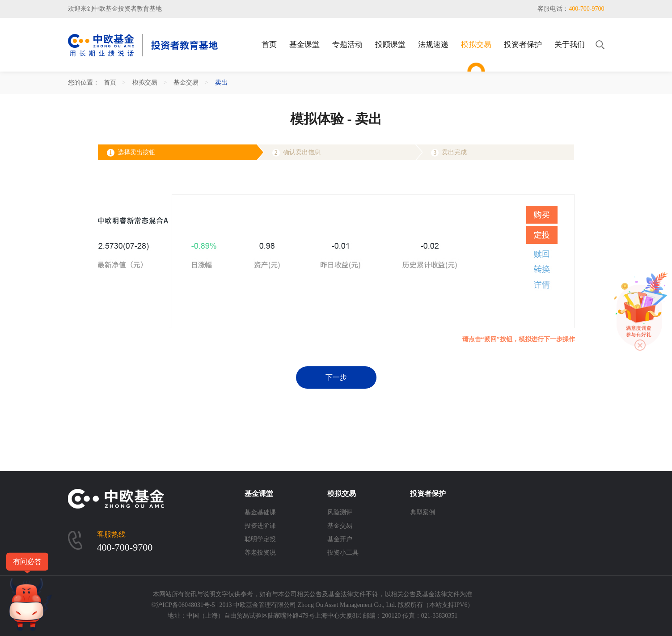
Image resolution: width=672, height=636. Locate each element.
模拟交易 (476, 45)
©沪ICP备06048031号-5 (183, 605)
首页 (269, 45)
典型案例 (423, 512)
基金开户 (340, 539)
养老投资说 (260, 553)
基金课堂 (304, 45)
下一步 (336, 377)
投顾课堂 (390, 45)
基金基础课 (260, 512)
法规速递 (433, 45)
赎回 (542, 254)
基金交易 (186, 83)
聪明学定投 (260, 539)
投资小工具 (343, 553)
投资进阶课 (260, 526)
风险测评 (340, 512)
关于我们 (570, 45)
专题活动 (347, 45)
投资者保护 (523, 45)
